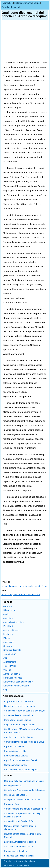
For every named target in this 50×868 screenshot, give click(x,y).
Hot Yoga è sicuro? (13, 786)
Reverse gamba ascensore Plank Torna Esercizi (23, 836)
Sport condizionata (12, 650)
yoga (6, 690)
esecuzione (9, 642)
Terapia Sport (10, 654)
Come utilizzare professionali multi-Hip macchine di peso (22, 815)
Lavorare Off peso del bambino (18, 682)
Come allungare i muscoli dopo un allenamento (20, 828)
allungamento (10, 662)
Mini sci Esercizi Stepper (16, 795)
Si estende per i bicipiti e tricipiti (19, 856)
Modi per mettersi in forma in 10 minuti (22, 800)
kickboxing (8, 634)
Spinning (7, 646)
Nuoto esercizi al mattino (16, 765)
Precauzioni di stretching (16, 851)
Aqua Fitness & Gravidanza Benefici (21, 760)
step (5, 658)
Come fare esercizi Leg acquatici (20, 706)
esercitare (8, 618)
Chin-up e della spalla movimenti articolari (24, 781)
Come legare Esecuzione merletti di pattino (24, 790)
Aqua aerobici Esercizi (15, 746)
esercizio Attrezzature (14, 622)
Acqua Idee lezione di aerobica (19, 701)
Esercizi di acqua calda (15, 751)
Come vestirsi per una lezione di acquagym (25, 711)
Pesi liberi (8, 626)
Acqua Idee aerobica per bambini (20, 725)
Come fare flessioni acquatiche (19, 715)
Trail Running (10, 666)
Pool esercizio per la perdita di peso (21, 770)
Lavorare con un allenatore (16, 686)
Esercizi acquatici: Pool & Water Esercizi (21, 595)
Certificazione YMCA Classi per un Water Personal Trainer (24, 731)
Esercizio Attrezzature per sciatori (20, 842)
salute (36, 3)
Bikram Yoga (9, 610)
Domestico (8, 3)
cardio (6, 614)
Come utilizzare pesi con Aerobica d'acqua (24, 742)
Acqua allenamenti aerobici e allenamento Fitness (25, 586)
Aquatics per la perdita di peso (18, 737)
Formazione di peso (13, 678)
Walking (7, 670)
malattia (18, 3)
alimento (28, 3)
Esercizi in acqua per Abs (16, 756)
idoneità (15, 7)
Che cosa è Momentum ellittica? (19, 846)
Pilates (7, 638)
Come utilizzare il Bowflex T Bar (19, 821)
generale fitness (11, 630)
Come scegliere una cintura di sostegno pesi (25, 809)
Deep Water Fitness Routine (17, 720)
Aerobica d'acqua (12, 674)
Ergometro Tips (11, 804)
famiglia (5, 7)
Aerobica (8, 606)
